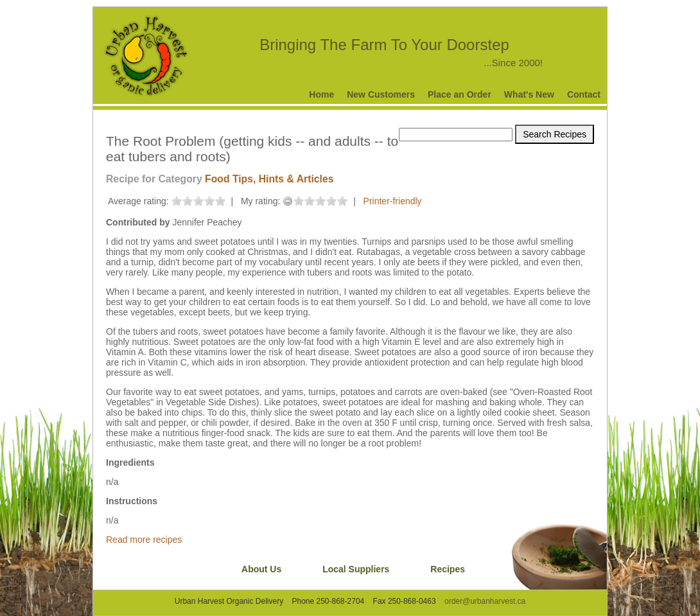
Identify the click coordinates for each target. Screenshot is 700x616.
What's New (529, 94)
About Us (261, 569)
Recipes (448, 569)
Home (321, 94)
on (177, 201)
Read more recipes (144, 540)
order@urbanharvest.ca (485, 601)
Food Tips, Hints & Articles (269, 179)
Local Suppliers (356, 569)
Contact (584, 94)
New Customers (381, 94)
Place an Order (459, 94)
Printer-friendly (393, 201)
